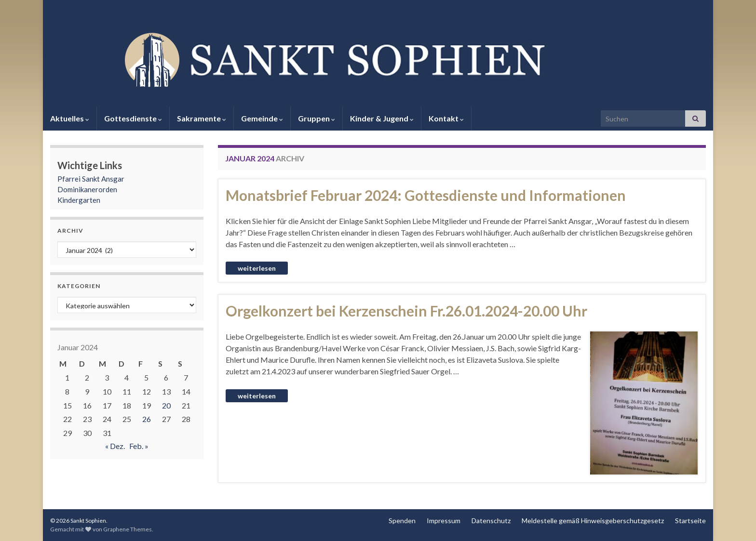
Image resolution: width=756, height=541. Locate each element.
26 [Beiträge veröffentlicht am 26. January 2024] (147, 419)
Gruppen (317, 118)
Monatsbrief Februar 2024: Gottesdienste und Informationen (426, 195)
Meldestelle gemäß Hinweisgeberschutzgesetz (593, 521)
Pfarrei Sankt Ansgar (91, 179)
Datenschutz (491, 521)
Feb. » (139, 446)
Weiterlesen (257, 268)
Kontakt (446, 118)
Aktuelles (70, 118)
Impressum (444, 521)
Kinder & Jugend (382, 118)
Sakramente (202, 118)
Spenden (402, 521)
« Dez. (115, 446)
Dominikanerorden (87, 189)
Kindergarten (79, 200)
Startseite (690, 521)
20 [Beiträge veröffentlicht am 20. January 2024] (166, 405)
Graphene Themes (128, 529)
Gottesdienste (133, 118)
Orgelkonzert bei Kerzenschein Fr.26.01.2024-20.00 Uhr (406, 311)
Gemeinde (262, 118)
